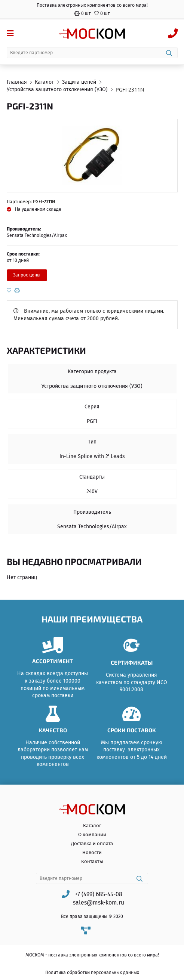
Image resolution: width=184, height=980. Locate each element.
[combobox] (92, 53)
